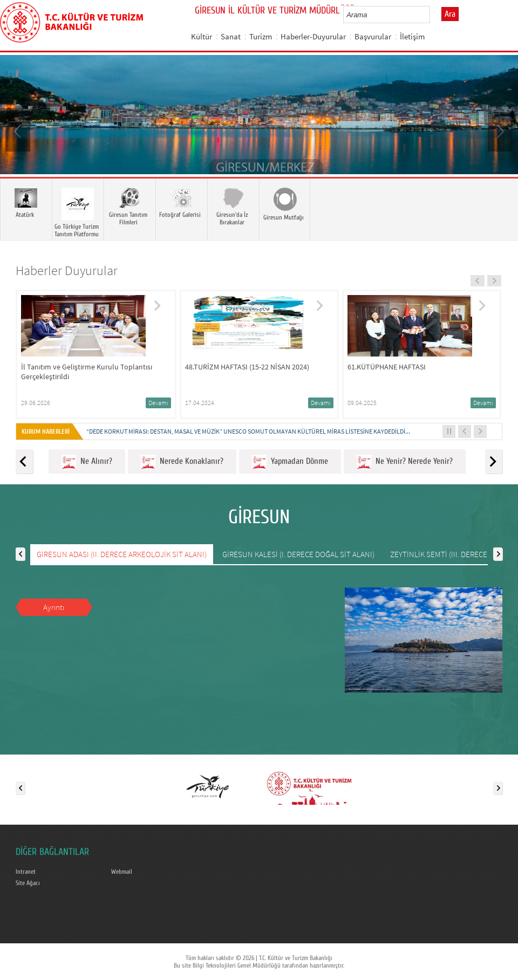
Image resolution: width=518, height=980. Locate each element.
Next (499, 131)
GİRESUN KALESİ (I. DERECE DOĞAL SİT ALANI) (298, 554)
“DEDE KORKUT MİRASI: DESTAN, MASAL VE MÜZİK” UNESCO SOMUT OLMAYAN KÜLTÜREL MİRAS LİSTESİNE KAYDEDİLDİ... (248, 431)
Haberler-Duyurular (313, 36)
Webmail (122, 872)
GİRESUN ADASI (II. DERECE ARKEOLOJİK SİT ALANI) (122, 554)
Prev (19, 131)
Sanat (231, 36)
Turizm (261, 36)
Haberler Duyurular (67, 270)
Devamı (158, 403)
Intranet (26, 872)
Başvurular (373, 36)
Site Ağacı (28, 883)
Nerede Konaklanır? (182, 462)
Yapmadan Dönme (290, 462)
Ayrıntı (54, 607)
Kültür (202, 36)
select (433, 15)
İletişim (412, 36)
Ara (450, 14)
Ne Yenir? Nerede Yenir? (405, 462)
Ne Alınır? (87, 462)
